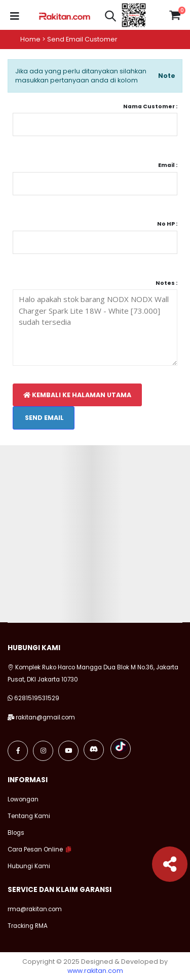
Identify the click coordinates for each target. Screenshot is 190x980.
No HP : (167, 224)
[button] (110, 17)
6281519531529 (37, 698)
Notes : (166, 283)
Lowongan (23, 799)
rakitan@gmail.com (45, 717)
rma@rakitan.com (35, 909)
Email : (168, 165)
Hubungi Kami (29, 866)
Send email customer (82, 39)
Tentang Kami (29, 816)
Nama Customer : (150, 106)
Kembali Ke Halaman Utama (77, 395)
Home (30, 39)
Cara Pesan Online (35, 849)
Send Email (44, 418)
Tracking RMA (28, 926)
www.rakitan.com (95, 971)
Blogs (16, 833)
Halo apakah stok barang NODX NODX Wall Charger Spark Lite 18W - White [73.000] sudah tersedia (95, 328)
